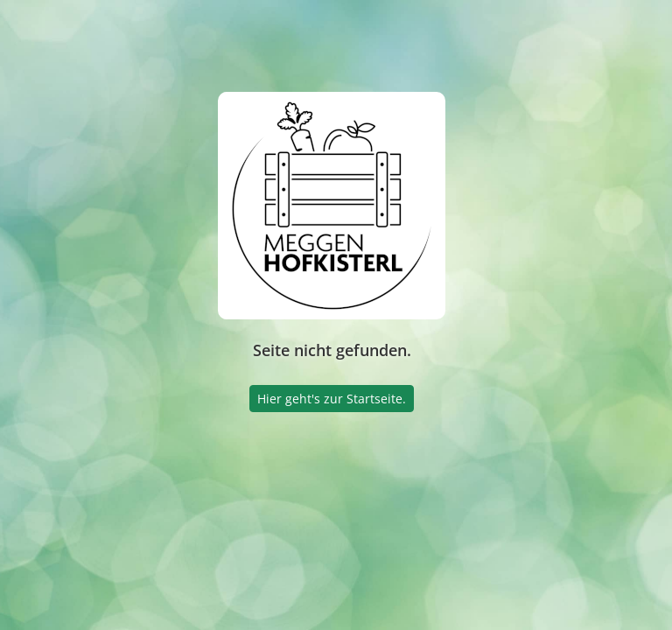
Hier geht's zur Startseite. (332, 399)
